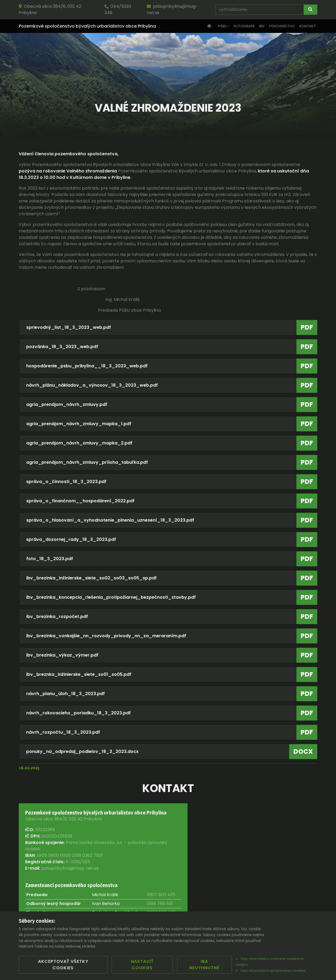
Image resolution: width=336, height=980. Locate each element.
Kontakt (308, 26)
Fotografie (244, 26)
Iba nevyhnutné (204, 965)
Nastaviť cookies (142, 965)
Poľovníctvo (282, 26)
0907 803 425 (161, 895)
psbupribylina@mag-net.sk (172, 10)
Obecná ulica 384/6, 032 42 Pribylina (50, 10)
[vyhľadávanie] (260, 10)
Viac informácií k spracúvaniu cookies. (271, 970)
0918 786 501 (160, 904)
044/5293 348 (118, 10)
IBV (262, 26)
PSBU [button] (222, 26)
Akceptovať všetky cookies (63, 965)
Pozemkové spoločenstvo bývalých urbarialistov (87, 26)
